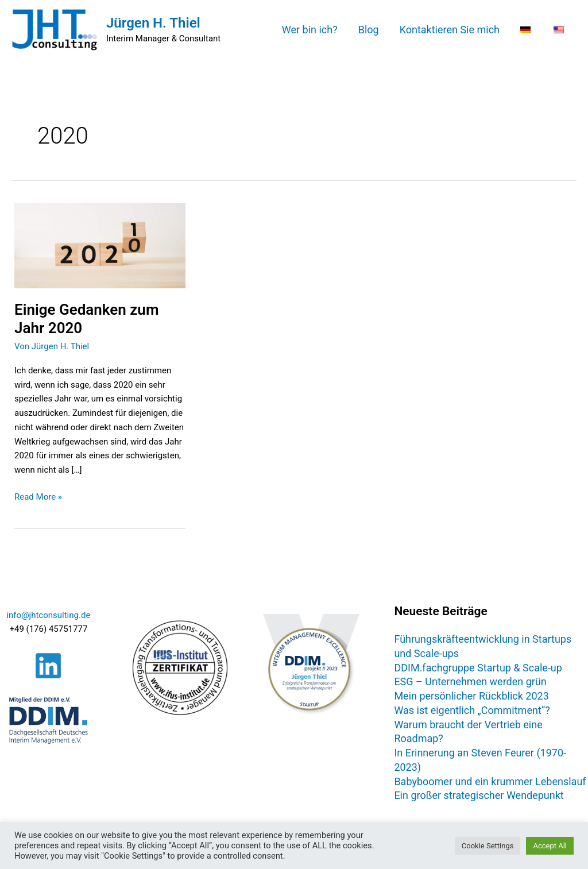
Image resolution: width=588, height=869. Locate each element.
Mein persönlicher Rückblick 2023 (471, 696)
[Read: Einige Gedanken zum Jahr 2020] (100, 245)
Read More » (38, 496)
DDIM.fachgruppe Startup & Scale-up (478, 668)
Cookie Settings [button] (488, 846)
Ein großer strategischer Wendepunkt (479, 795)
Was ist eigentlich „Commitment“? (472, 710)
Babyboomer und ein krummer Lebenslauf (490, 781)
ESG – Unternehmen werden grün (470, 681)
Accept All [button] (550, 846)
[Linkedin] (48, 666)
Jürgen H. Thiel (153, 23)
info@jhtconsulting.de (48, 615)
